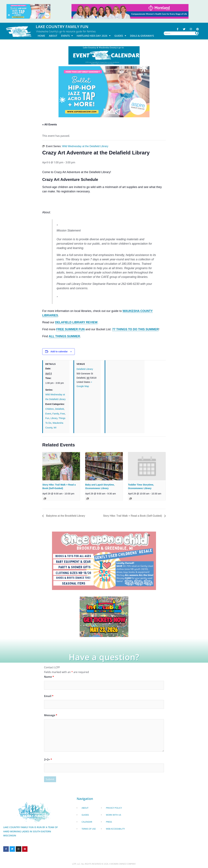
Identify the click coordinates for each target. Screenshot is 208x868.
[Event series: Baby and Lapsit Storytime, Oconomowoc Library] (88, 499)
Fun (47, 418)
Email (49, 696)
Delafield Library (85, 369)
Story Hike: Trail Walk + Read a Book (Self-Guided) (133, 516)
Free (63, 414)
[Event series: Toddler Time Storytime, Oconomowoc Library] (130, 499)
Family (56, 414)
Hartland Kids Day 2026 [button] (94, 36)
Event (48, 414)
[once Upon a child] (104, 561)
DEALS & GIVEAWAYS (142, 36)
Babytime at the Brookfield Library (65, 516)
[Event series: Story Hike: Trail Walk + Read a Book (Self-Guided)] (45, 499)
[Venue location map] (125, 383)
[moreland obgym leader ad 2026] (130, 11)
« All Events (50, 124)
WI (55, 428)
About (53, 36)
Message (51, 715)
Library (54, 418)
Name (49, 677)
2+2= (48, 759)
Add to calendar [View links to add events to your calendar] (59, 352)
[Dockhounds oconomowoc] (104, 617)
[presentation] (61, 466)
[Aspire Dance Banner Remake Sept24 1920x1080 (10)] (104, 91)
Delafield (59, 409)
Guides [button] (120, 36)
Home (41, 36)
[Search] (197, 33)
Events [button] (67, 36)
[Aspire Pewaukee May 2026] (28, 11)
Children (50, 409)
